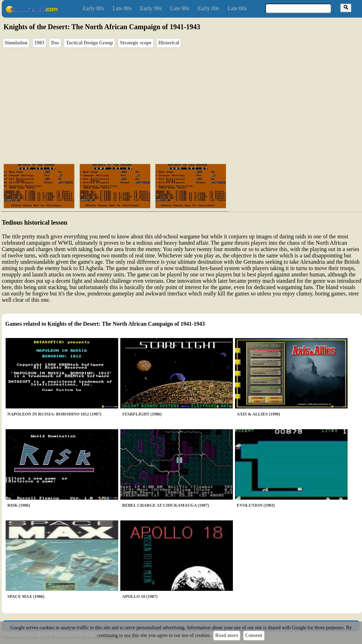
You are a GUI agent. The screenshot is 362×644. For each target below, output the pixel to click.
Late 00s (237, 8)
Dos (55, 43)
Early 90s (151, 8)
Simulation (16, 43)
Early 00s (208, 8)
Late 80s (122, 8)
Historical (169, 43)
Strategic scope (136, 43)
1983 (39, 43)
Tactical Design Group (89, 43)
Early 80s (93, 8)
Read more (227, 635)
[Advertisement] (136, 104)
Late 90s (180, 8)
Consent (254, 635)
